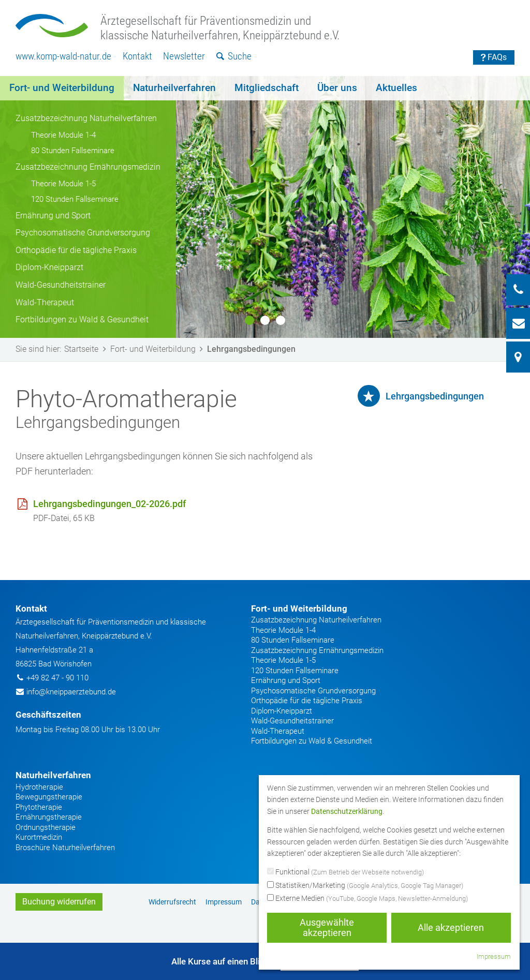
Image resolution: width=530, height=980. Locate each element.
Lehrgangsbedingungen (435, 396)
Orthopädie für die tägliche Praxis (76, 250)
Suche (234, 56)
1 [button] (249, 320)
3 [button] (281, 320)
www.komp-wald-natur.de (63, 56)
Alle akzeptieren (451, 927)
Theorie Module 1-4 (63, 135)
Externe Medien (367, 899)
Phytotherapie (39, 807)
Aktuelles (396, 88)
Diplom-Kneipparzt (49, 267)
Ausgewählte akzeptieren (327, 927)
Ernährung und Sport (53, 216)
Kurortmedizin (39, 837)
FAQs (494, 57)
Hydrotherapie (39, 787)
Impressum (224, 902)
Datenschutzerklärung (347, 811)
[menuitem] (63, 57)
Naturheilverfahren (174, 88)
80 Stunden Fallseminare (73, 151)
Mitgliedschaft (267, 88)
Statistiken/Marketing (365, 886)
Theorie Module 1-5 (63, 184)
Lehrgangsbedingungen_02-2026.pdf (109, 504)
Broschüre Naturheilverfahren (65, 848)
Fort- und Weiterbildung (62, 88)
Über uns (337, 88)
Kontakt (137, 56)
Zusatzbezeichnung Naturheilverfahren (86, 118)
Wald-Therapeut (45, 302)
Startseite (87, 349)
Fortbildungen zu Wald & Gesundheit (82, 320)
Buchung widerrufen (59, 902)
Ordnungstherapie (46, 827)
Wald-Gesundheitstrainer (61, 285)
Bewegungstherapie (49, 797)
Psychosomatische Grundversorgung (83, 233)
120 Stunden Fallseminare (75, 199)
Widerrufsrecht (172, 902)
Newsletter (184, 56)
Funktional (345, 872)
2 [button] (265, 320)
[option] (265, 207)
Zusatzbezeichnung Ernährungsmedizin (88, 167)
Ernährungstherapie (49, 817)
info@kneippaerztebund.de (71, 692)
